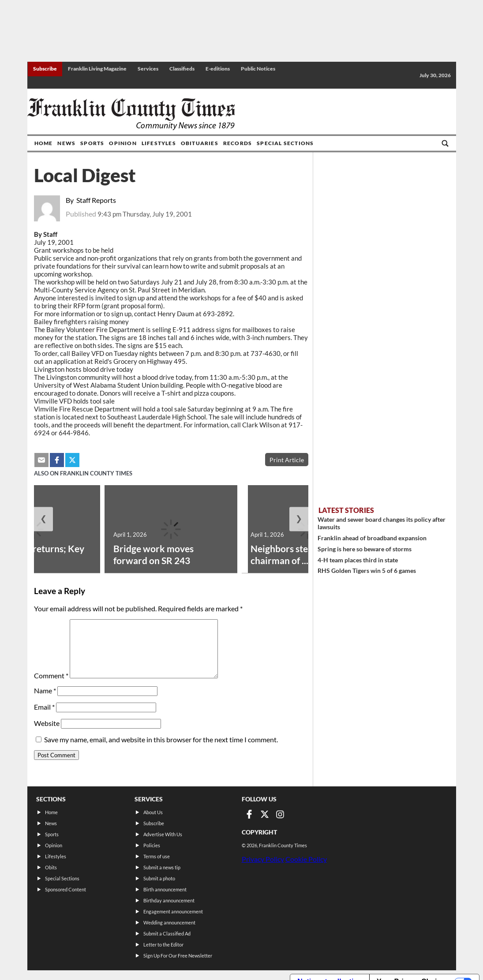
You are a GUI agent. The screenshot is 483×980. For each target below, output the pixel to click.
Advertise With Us (163, 834)
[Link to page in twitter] (265, 814)
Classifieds (182, 69)
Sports (92, 143)
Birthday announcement (169, 900)
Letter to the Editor (163, 944)
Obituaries (200, 143)
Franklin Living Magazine (97, 69)
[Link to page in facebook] (249, 814)
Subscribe (45, 69)
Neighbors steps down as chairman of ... (302, 554)
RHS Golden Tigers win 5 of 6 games (367, 570)
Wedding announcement (169, 922)
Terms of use (157, 856)
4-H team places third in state (358, 560)
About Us (153, 812)
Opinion (123, 143)
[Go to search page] (445, 143)
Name (45, 690)
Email (44, 707)
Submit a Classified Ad (167, 933)
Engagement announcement (173, 911)
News (66, 143)
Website (47, 723)
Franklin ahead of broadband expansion (372, 538)
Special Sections (285, 143)
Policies (152, 845)
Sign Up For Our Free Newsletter (178, 956)
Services (148, 69)
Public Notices (258, 69)
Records (238, 143)
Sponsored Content (66, 889)
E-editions (218, 69)
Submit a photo (159, 878)
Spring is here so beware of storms (365, 549)
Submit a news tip (162, 867)
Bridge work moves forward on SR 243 (154, 554)
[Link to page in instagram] (280, 814)
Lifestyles (159, 143)
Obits (51, 867)
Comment (51, 675)
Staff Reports (96, 200)
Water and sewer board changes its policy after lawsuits (382, 523)
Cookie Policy (306, 859)
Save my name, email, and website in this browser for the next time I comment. (161, 739)
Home (44, 143)
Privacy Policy (263, 859)
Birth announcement (165, 889)
